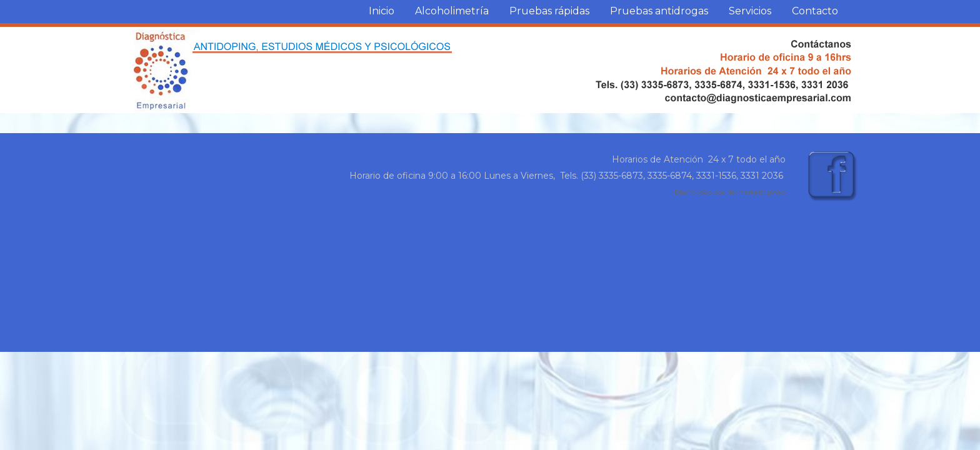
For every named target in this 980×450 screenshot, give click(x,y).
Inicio (382, 11)
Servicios (750, 11)
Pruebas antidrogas (659, 11)
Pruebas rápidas (549, 11)
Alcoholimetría (452, 11)
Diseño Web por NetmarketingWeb (730, 192)
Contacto (815, 11)
